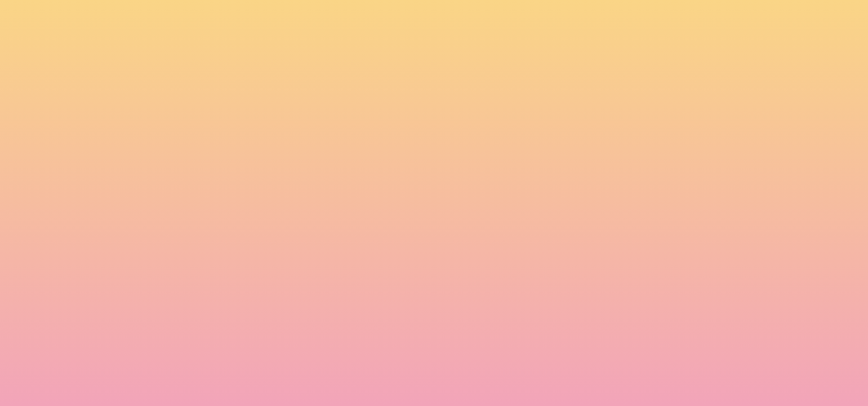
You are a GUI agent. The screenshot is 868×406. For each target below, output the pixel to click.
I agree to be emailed (243, 315)
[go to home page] (155, 65)
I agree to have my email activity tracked (277, 329)
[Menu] (784, 20)
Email (451, 266)
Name (204, 266)
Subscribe (219, 357)
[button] (713, 19)
